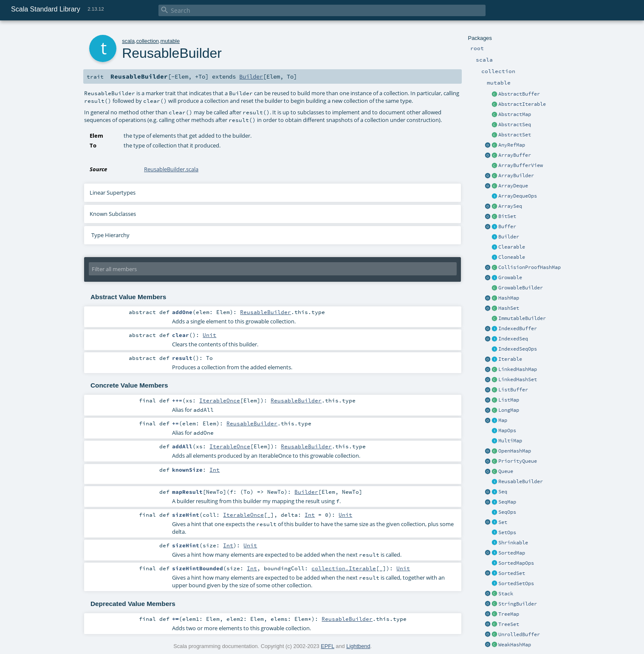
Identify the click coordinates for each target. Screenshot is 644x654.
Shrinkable (513, 543)
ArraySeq (510, 206)
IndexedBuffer (518, 328)
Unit (209, 335)
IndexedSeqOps (518, 349)
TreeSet (509, 624)
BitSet (507, 216)
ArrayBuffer (515, 155)
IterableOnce (220, 400)
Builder (509, 237)
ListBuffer (513, 390)
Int (215, 470)
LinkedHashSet (518, 379)
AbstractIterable (522, 104)
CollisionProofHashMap (530, 267)
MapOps (507, 430)
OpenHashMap (515, 451)
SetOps (507, 532)
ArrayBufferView (521, 165)
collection (148, 41)
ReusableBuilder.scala (171, 169)
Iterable (510, 359)
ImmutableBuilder (522, 318)
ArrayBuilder (516, 176)
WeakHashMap (515, 645)
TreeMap (509, 614)
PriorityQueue (518, 461)
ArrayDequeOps (518, 196)
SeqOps (507, 512)
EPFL (328, 646)
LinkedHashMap (518, 369)
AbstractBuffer (519, 94)
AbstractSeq (515, 125)
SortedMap (512, 553)
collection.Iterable (344, 568)
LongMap (509, 410)
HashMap (509, 298)
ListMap (509, 400)
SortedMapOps (516, 563)
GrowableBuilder (521, 288)
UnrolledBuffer (519, 634)
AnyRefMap (512, 145)
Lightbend (358, 646)
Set (503, 522)
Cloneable (512, 257)
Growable (510, 277)
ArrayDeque (513, 186)
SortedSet (512, 573)
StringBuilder (518, 604)
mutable (170, 41)
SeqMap (507, 502)
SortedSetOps (516, 583)
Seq (503, 492)
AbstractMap (515, 114)
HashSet (509, 308)
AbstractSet (515, 135)
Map (503, 420)
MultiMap (510, 441)
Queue (506, 471)
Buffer (507, 226)
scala (128, 41)
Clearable (512, 247)
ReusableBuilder (521, 481)
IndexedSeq (513, 339)
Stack (506, 594)
